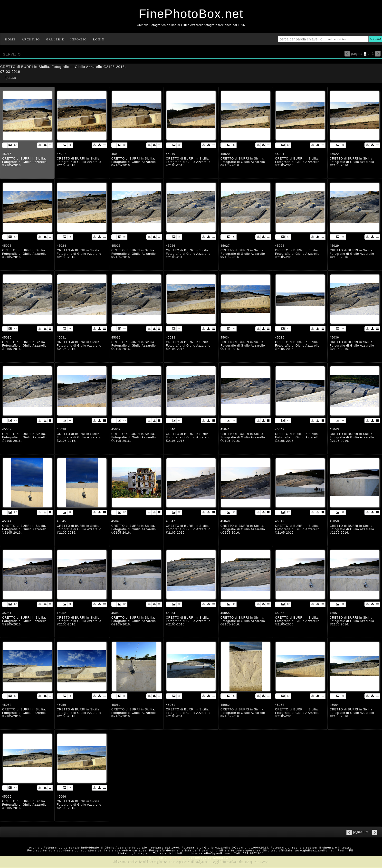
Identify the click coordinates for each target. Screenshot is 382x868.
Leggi (215, 862)
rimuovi (244, 862)
